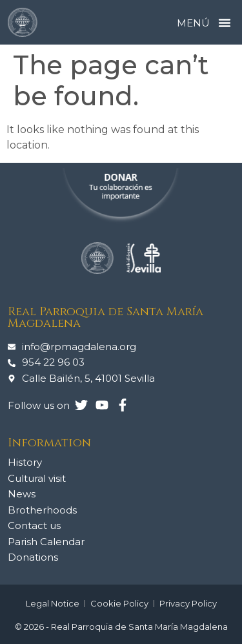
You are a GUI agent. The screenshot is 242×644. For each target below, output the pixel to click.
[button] (225, 23)
